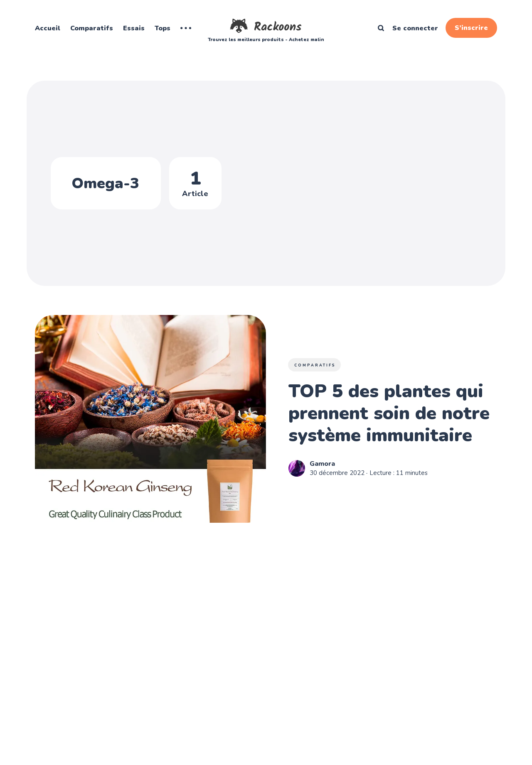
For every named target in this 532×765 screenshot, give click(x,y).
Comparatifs (92, 28)
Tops (163, 28)
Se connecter (415, 28)
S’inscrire (471, 28)
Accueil (48, 28)
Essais (134, 28)
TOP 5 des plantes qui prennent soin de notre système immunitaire (389, 414)
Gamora (322, 464)
